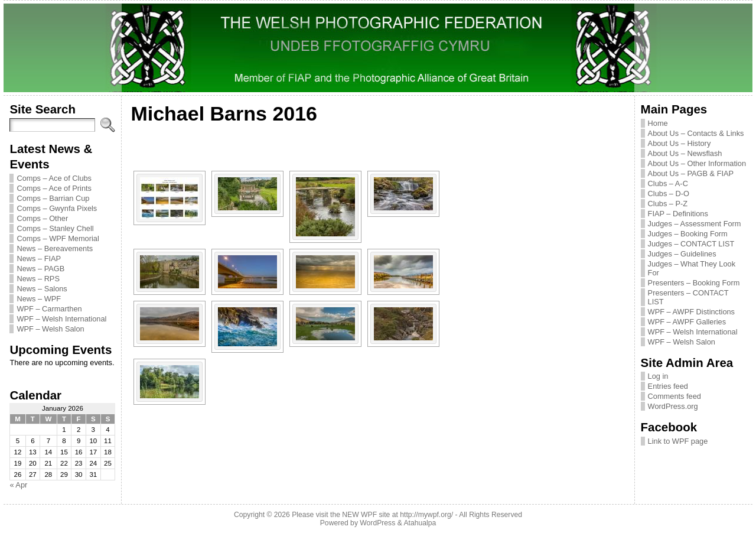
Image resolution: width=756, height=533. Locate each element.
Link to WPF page (678, 441)
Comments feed (674, 396)
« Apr (18, 485)
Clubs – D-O (669, 194)
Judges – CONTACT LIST (691, 244)
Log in (658, 376)
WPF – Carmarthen (49, 309)
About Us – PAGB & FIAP (691, 173)
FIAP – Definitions (678, 214)
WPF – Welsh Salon (50, 329)
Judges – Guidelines (682, 254)
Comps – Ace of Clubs (54, 178)
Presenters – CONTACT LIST (688, 297)
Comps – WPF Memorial (58, 238)
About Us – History (680, 143)
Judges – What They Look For (692, 268)
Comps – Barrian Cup (53, 198)
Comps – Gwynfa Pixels (57, 208)
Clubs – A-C (668, 183)
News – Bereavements (55, 248)
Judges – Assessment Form (695, 224)
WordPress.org (673, 406)
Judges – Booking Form (688, 234)
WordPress (377, 523)
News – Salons (42, 289)
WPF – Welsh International (61, 319)
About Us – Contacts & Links (696, 133)
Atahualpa (420, 523)
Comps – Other (42, 218)
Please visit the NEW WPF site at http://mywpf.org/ (372, 515)
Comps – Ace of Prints (54, 188)
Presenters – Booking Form (694, 283)
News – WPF (39, 299)
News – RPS (38, 279)
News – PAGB (40, 269)
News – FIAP (39, 259)
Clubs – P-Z (668, 204)
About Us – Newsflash (685, 153)
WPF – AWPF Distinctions (691, 312)
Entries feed (668, 386)
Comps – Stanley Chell (55, 228)
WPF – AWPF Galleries (687, 322)
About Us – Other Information (697, 163)
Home (658, 123)
